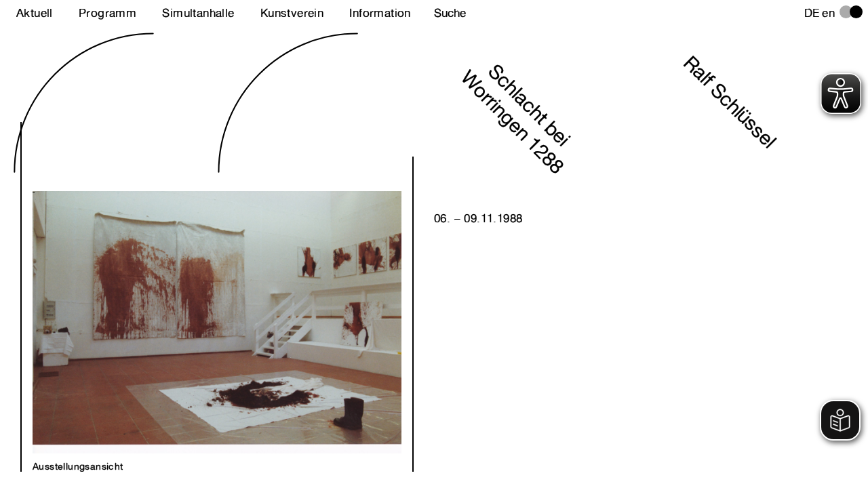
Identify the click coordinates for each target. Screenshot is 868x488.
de (812, 13)
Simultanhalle (198, 13)
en (828, 13)
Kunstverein (292, 13)
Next (125, 308)
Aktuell (35, 13)
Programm (107, 13)
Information (380, 13)
